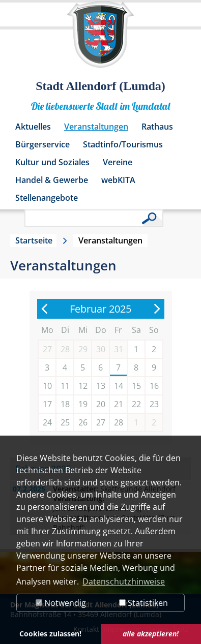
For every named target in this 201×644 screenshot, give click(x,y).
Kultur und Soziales (52, 162)
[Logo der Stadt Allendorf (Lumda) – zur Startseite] (101, 40)
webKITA (118, 180)
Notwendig (61, 603)
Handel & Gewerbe (52, 180)
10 (47, 386)
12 (83, 386)
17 (47, 404)
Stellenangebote (47, 198)
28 (119, 422)
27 (101, 422)
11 (65, 386)
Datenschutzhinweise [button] (124, 581)
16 (154, 386)
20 (101, 404)
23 (154, 404)
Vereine (118, 162)
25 (65, 422)
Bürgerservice (42, 144)
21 (119, 404)
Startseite (34, 240)
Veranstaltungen (96, 127)
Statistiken (143, 603)
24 (47, 422)
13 (101, 386)
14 (119, 386)
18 (65, 404)
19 (83, 404)
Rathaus (157, 127)
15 (136, 386)
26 (83, 422)
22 (136, 404)
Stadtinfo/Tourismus (123, 144)
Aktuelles (33, 127)
